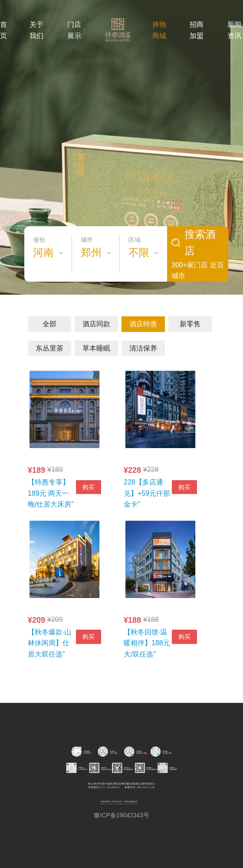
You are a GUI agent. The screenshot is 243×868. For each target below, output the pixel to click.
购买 (89, 487)
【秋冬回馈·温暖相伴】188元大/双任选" (147, 643)
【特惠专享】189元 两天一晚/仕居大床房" (51, 493)
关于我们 (36, 30)
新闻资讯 (234, 30)
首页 (3, 30)
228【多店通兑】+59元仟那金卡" (147, 493)
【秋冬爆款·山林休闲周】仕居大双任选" (49, 643)
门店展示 (74, 30)
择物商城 (159, 30)
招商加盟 (197, 30)
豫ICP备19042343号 (121, 815)
